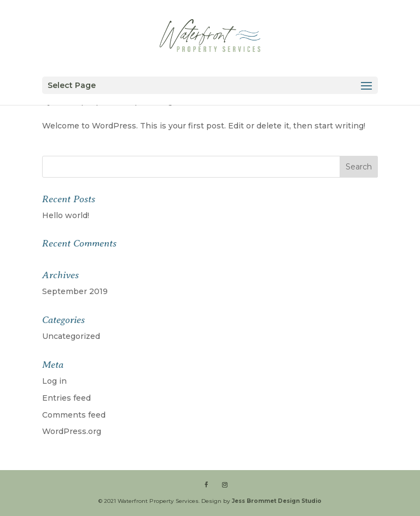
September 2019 (75, 291)
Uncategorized (71, 336)
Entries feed (66, 398)
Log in (54, 381)
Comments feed (74, 415)
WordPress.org (72, 431)
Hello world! (66, 215)
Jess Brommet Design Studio (277, 501)
